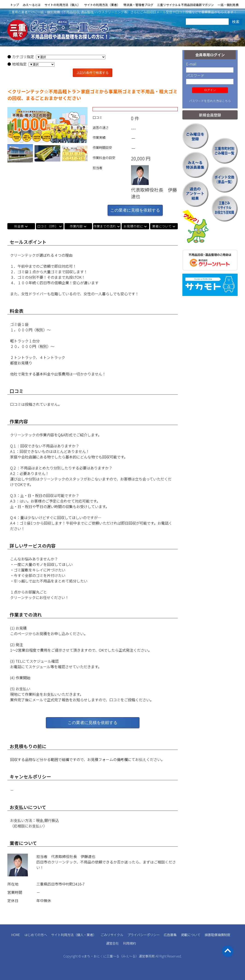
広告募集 (170, 935)
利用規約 (129, 943)
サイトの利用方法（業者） (102, 5)
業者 (90, 935)
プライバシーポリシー (143, 935)
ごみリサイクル (112, 935)
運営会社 (112, 943)
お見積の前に (133, 226)
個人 (80, 935)
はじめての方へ (36, 935)
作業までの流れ (105, 226)
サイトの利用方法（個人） (62, 5)
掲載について (191, 935)
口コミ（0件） (48, 226)
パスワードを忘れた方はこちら (210, 101)
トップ (15, 5)
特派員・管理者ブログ (138, 5)
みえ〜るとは (32, 5)
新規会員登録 (210, 115)
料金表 (19, 226)
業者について (162, 226)
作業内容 (76, 226)
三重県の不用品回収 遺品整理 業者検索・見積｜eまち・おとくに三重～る (58, 31)
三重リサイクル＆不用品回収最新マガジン (185, 5)
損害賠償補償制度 (217, 935)
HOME (16, 935)
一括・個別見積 (228, 5)
